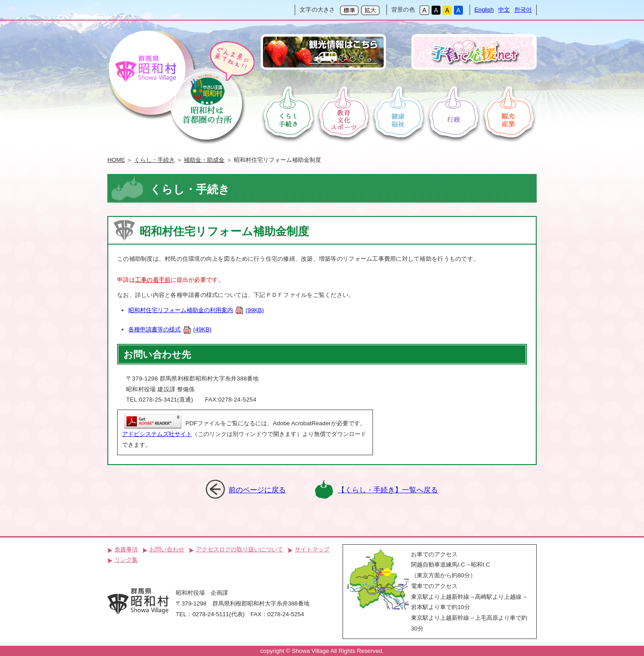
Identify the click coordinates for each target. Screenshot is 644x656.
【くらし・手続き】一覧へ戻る (388, 490)
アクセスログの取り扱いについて (239, 549)
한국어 (523, 10)
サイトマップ (312, 549)
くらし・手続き (155, 160)
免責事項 (126, 549)
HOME (116, 160)
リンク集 (126, 560)
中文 (504, 10)
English (484, 10)
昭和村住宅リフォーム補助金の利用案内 (196, 310)
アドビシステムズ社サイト (157, 434)
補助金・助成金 (204, 160)
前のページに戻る (257, 490)
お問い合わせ (167, 549)
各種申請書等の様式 (170, 329)
